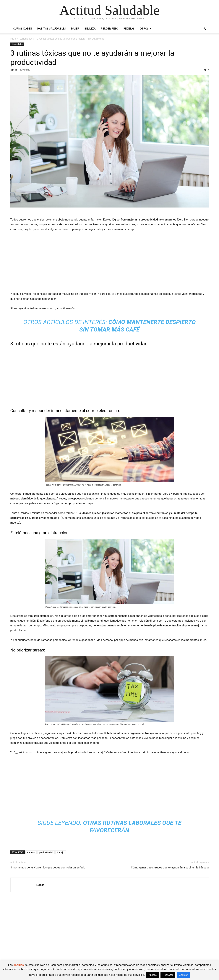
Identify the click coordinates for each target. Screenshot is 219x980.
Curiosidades (22, 28)
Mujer (75, 28)
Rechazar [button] (168, 975)
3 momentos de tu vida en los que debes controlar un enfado (48, 868)
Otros (144, 28)
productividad (46, 852)
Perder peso (109, 28)
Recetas (129, 28)
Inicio (13, 39)
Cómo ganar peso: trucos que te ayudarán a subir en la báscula (170, 868)
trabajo (61, 852)
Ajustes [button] (153, 975)
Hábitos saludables (51, 28)
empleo (31, 852)
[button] (204, 29)
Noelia (14, 70)
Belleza (90, 28)
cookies (19, 965)
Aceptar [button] (183, 975)
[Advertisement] (110, 262)
